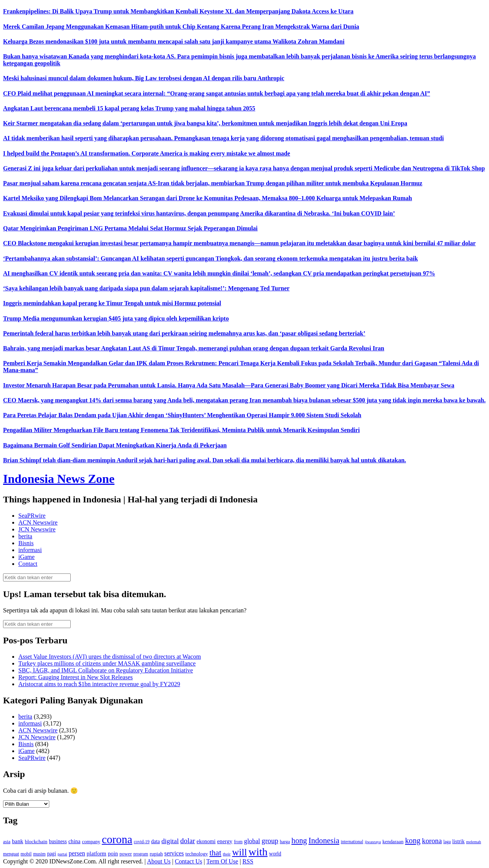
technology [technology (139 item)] (197, 854)
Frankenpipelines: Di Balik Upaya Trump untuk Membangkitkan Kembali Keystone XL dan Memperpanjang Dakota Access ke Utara (178, 11)
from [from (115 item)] (238, 842)
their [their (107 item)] (227, 854)
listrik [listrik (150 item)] (458, 841)
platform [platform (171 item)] (97, 853)
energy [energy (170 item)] (225, 841)
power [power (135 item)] (126, 854)
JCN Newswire (37, 529)
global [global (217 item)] (252, 841)
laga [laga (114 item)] (447, 842)
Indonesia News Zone (59, 479)
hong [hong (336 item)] (299, 840)
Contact (28, 564)
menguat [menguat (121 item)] (11, 854)
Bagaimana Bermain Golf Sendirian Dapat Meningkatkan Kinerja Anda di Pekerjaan (115, 445)
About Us (159, 861)
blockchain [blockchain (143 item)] (36, 841)
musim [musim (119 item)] (40, 854)
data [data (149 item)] (155, 841)
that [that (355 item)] (215, 853)
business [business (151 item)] (58, 841)
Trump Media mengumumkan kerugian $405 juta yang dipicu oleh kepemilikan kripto (116, 318)
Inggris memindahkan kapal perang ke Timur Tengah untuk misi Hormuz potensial (112, 303)
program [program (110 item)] (141, 854)
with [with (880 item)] (258, 852)
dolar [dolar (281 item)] (188, 841)
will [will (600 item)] (240, 852)
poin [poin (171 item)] (113, 853)
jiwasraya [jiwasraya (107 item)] (373, 842)
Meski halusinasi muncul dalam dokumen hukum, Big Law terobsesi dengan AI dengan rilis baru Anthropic (144, 78)
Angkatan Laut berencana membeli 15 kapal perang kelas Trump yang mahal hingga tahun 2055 (129, 108)
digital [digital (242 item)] (170, 841)
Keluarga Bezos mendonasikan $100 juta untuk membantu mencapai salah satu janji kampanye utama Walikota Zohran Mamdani (174, 41)
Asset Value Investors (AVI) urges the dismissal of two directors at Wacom (110, 657)
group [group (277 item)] (270, 841)
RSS (248, 861)
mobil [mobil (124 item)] (26, 854)
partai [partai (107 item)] (62, 854)
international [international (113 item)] (352, 842)
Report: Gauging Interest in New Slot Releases (76, 677)
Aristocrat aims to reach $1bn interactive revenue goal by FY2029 (99, 684)
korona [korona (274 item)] (432, 841)
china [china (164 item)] (74, 841)
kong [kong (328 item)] (413, 840)
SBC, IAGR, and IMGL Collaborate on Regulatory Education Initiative (106, 670)
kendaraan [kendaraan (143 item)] (393, 841)
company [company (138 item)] (91, 841)
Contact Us (189, 861)
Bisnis (26, 543)
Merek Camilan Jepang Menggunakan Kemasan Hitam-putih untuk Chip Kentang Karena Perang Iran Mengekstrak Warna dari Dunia (181, 27)
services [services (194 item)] (174, 853)
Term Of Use (222, 861)
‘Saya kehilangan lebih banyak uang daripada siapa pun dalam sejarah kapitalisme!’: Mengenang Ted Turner (146, 288)
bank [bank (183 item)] (18, 841)
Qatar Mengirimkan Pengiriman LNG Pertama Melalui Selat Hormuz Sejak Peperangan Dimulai (130, 228)
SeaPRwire (32, 516)
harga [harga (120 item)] (285, 842)
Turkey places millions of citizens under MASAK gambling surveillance (107, 663)
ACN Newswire (38, 522)
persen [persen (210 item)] (77, 853)
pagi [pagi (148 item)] (52, 854)
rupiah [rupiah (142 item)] (156, 854)
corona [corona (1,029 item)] (117, 839)
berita (25, 536)
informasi (30, 550)
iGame (27, 557)
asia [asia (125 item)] (7, 842)
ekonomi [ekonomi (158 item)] (206, 841)
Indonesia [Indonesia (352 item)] (324, 840)
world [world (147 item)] (275, 854)
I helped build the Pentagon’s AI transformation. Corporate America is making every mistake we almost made (147, 153)
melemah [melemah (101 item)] (474, 842)
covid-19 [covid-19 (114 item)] (142, 842)
